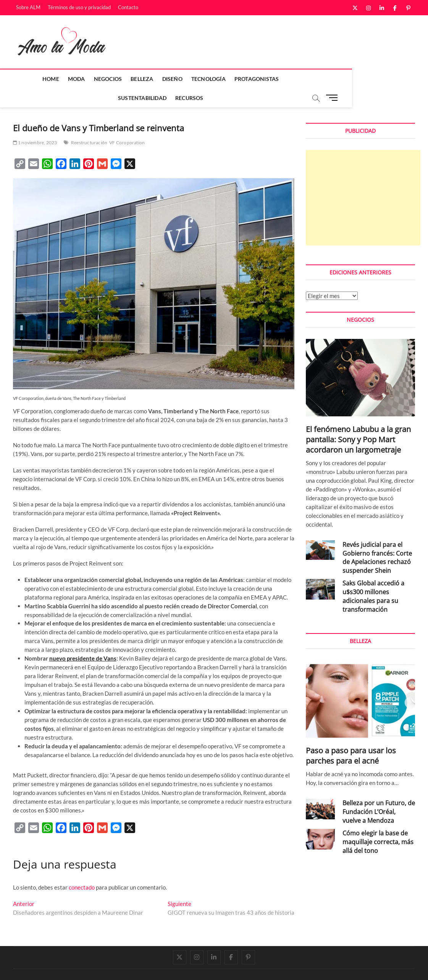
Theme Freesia (91, 966)
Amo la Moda (29, 966)
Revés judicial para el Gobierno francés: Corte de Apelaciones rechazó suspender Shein (377, 539)
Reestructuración (89, 124)
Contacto (128, 7)
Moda (51, 79)
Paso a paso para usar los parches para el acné (351, 737)
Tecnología (183, 79)
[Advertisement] (363, 179)
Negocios (82, 79)
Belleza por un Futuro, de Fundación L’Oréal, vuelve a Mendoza (379, 793)
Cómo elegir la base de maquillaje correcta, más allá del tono (378, 823)
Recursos (333, 79)
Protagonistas (231, 79)
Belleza (116, 79)
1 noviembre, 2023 (35, 124)
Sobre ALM (28, 7)
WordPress (120, 966)
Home (25, 79)
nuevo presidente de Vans (83, 640)
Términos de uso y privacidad (79, 7)
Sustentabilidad (286, 79)
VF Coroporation (127, 124)
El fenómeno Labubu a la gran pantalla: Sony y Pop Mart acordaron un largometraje (358, 421)
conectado (82, 869)
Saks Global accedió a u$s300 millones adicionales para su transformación (373, 578)
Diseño (146, 79)
